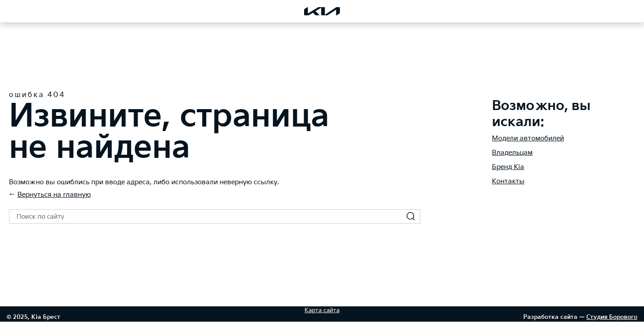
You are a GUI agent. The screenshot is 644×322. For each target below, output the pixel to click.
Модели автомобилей (528, 138)
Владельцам (512, 153)
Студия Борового (612, 317)
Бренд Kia (508, 167)
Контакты (508, 181)
